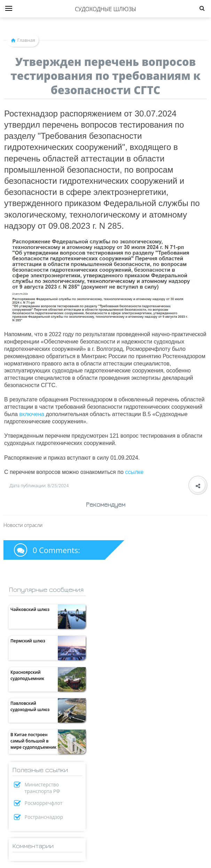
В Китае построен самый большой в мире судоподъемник (33, 741)
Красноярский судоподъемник (27, 675)
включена (32, 414)
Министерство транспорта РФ (42, 788)
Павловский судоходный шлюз (30, 706)
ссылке (134, 472)
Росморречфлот (44, 803)
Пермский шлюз (28, 641)
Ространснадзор (44, 817)
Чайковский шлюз (30, 609)
